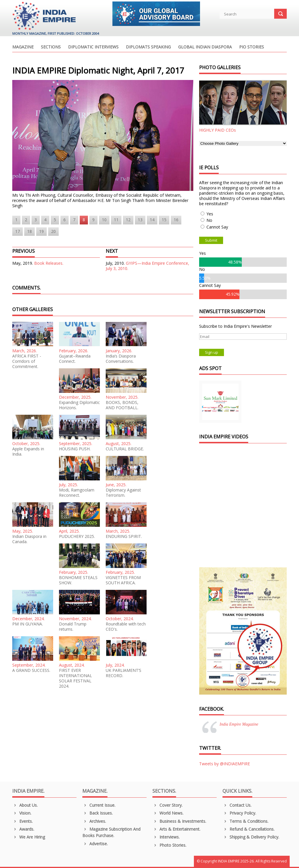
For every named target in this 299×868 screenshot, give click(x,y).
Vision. (22, 813)
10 (104, 220)
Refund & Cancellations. (248, 829)
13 (140, 220)
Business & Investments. (179, 821)
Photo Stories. (169, 845)
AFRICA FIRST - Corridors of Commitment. (27, 361)
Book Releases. (49, 263)
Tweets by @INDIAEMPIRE (225, 764)
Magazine (23, 47)
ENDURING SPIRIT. (124, 536)
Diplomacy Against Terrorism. (123, 493)
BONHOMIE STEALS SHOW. (78, 580)
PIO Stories (252, 47)
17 (18, 231)
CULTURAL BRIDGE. (125, 449)
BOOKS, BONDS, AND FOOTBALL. (122, 405)
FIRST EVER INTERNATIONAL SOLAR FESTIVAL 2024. (75, 678)
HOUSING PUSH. (75, 449)
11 (116, 220)
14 (152, 220)
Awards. (23, 829)
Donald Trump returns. (73, 627)
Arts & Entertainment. (176, 829)
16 (176, 220)
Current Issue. (99, 805)
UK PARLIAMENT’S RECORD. (124, 673)
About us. (25, 805)
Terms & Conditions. (245, 821)
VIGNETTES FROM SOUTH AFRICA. (123, 580)
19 (41, 231)
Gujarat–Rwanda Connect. (75, 359)
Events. (22, 821)
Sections (51, 47)
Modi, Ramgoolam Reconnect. (77, 493)
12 (128, 220)
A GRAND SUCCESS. (31, 670)
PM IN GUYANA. (28, 624)
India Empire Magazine (239, 724)
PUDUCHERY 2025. (77, 536)
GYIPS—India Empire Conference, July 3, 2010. (147, 266)
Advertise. (95, 844)
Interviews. (166, 837)
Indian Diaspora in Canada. (29, 539)
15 (164, 220)
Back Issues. (98, 813)
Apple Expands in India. (28, 452)
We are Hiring (29, 837)
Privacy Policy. (239, 813)
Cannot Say (217, 227)
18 (29, 231)
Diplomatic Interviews (93, 47)
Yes (210, 214)
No (209, 220)
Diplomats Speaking (148, 47)
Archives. (94, 821)
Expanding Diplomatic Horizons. (79, 405)
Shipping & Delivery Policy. (251, 837)
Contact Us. (237, 805)
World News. (168, 813)
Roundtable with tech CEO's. (126, 627)
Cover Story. (167, 805)
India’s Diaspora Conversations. (121, 359)
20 (53, 231)
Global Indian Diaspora (205, 47)
